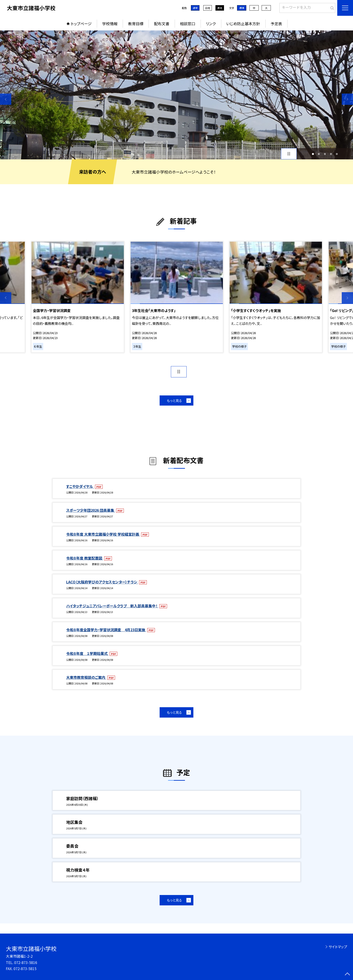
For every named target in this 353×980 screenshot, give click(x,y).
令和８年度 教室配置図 (85, 558)
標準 (242, 8)
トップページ (81, 24)
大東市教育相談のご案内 (86, 677)
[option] (176, 95)
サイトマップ (338, 947)
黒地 (220, 8)
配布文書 (162, 24)
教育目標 (136, 24)
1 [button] (313, 154)
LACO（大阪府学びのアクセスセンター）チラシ (102, 582)
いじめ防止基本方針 (243, 24)
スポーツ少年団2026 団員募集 (91, 510)
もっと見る (174, 400)
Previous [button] (6, 99)
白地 (208, 8)
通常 (195, 8)
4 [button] (331, 154)
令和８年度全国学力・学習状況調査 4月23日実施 (106, 630)
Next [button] (347, 99)
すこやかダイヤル (80, 486)
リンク (211, 24)
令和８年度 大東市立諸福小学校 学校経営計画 (103, 534)
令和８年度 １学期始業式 (87, 653)
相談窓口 (188, 24)
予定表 (276, 24)
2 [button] (319, 154)
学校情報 (110, 24)
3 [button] (325, 154)
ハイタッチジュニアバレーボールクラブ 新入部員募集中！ (112, 606)
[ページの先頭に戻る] (347, 974)
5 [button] (337, 154)
